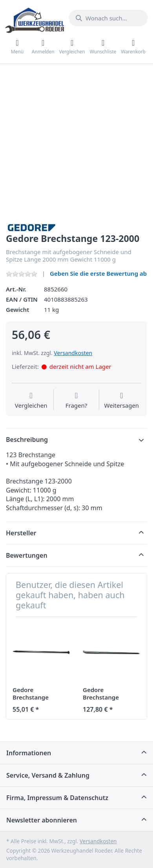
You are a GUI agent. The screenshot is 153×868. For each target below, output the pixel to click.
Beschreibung (27, 439)
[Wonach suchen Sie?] (108, 18)
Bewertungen (27, 555)
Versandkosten (73, 353)
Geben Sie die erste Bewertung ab (98, 273)
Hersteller (21, 533)
